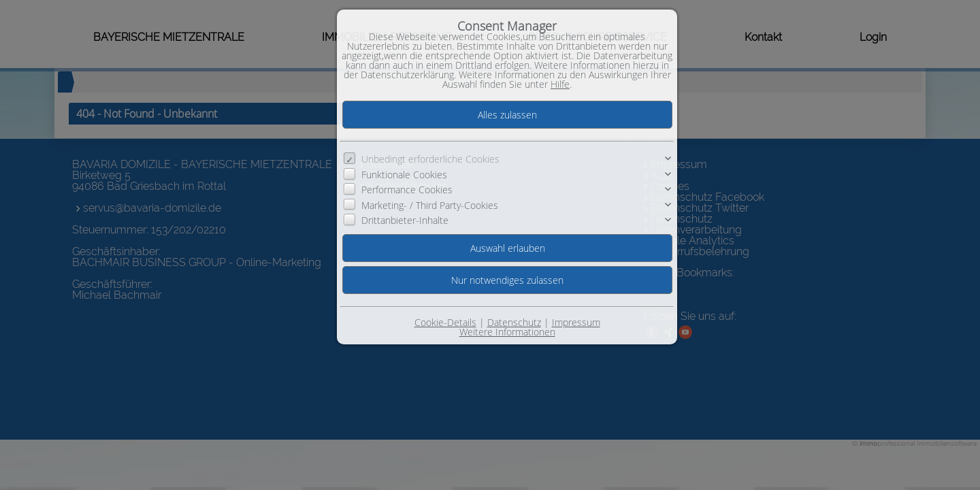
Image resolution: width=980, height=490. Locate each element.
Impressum (576, 322)
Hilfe (560, 84)
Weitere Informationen (507, 332)
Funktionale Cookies (404, 175)
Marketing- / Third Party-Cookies (430, 205)
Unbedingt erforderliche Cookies (430, 159)
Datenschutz (514, 322)
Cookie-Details (445, 322)
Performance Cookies (407, 190)
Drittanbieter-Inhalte (405, 220)
